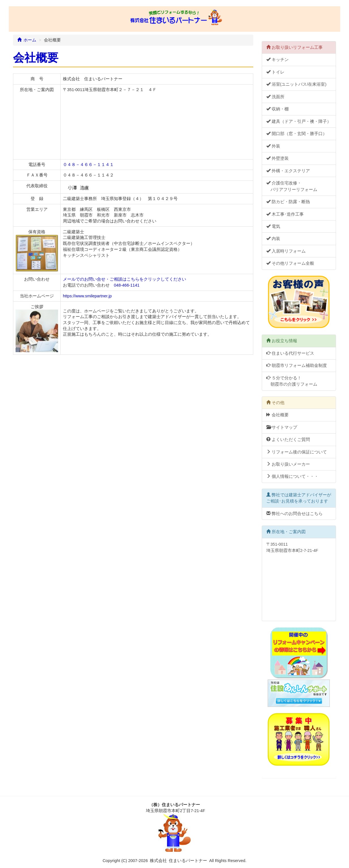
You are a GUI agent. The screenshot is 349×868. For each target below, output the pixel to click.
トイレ (275, 72)
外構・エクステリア (288, 171)
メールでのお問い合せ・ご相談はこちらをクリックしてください (125, 279)
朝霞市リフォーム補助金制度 (297, 365)
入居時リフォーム (286, 251)
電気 (273, 226)
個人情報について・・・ (292, 476)
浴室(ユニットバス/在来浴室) (296, 84)
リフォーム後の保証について (297, 452)
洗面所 (275, 97)
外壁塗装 (277, 158)
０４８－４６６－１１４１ (88, 165)
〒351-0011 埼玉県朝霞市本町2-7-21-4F (297, 579)
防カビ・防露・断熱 (288, 202)
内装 (273, 239)
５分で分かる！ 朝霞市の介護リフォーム (292, 381)
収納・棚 (277, 109)
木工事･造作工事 (285, 214)
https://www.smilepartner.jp (87, 296)
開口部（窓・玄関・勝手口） (297, 134)
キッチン (277, 60)
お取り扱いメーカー (288, 464)
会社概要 (277, 415)
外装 (273, 146)
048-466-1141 (127, 285)
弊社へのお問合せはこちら (294, 514)
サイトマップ (282, 427)
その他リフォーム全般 (290, 263)
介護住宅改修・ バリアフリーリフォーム (292, 186)
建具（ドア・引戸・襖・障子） (299, 121)
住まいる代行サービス (290, 353)
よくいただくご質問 (288, 440)
